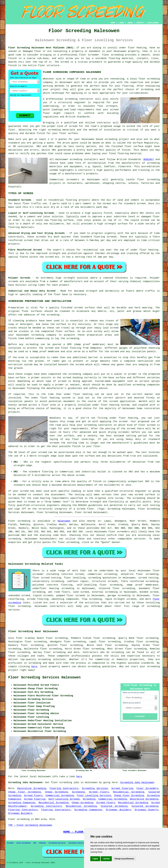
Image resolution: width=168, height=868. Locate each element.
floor (156, 571)
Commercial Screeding (60, 796)
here (34, 667)
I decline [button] (106, 859)
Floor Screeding (23, 843)
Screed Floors (99, 792)
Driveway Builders (118, 810)
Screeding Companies (22, 803)
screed (73, 126)
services (140, 539)
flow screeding (92, 599)
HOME (113, 23)
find (19, 638)
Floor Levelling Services (94, 796)
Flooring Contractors (64, 788)
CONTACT (140, 23)
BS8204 (148, 159)
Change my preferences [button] (124, 859)
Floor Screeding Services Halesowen (44, 677)
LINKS (121, 23)
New (35, 843)
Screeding (78, 792)
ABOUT (130, 23)
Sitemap (10, 843)
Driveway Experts (146, 810)
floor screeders (119, 532)
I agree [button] (95, 859)
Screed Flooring (122, 788)
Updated (42, 843)
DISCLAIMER (153, 23)
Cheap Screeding (56, 792)
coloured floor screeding (117, 588)
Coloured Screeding (114, 806)
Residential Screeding (129, 792)
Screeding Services (95, 788)
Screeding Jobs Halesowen (137, 782)
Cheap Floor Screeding (25, 792)
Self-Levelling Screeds (64, 799)
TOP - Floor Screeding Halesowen (30, 825)
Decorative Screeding (32, 788)
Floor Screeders (147, 788)
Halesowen (64, 521)
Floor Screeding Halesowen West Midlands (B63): (41, 48)
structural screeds (105, 581)
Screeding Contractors (46, 806)
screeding (15, 539)
